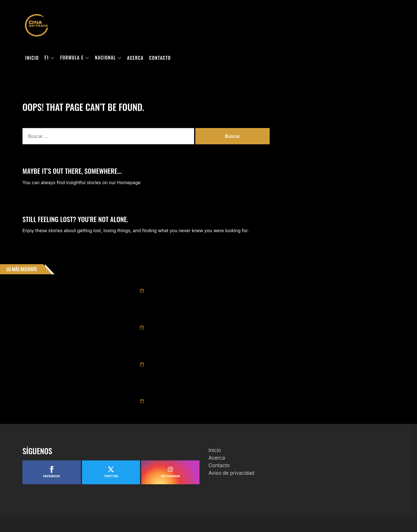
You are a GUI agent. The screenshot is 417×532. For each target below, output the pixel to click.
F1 (50, 58)
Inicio (32, 58)
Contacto (160, 58)
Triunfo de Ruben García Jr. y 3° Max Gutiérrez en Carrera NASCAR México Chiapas (216, 356)
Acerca (135, 58)
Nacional (108, 58)
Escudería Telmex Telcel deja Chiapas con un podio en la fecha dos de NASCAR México (218, 393)
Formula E (75, 58)
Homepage (129, 182)
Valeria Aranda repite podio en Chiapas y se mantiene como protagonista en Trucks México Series (230, 319)
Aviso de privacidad (232, 473)
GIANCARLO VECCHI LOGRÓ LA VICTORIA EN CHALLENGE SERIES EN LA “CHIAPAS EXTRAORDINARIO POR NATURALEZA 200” (239, 282)
